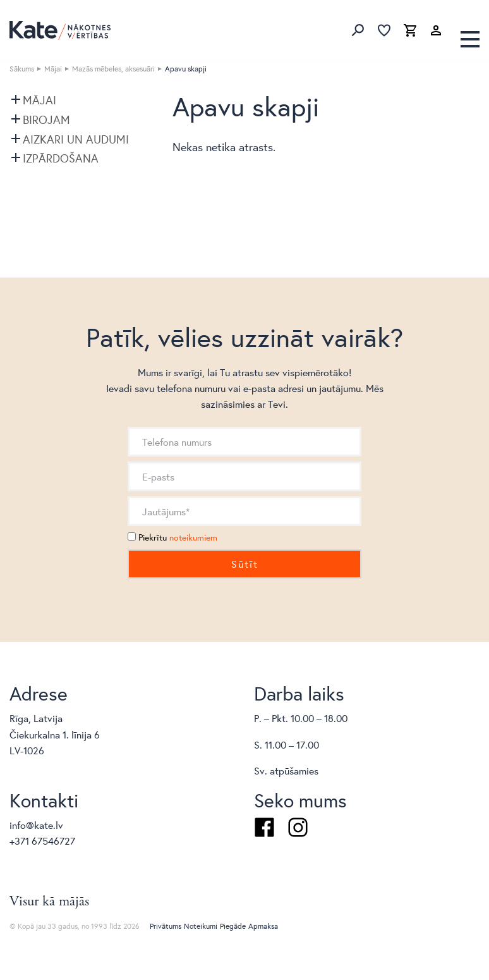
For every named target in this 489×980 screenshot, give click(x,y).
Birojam (46, 119)
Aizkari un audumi (76, 139)
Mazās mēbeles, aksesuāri (113, 69)
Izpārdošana (61, 158)
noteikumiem (193, 537)
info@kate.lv (36, 825)
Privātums (166, 926)
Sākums (22, 69)
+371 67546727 (42, 841)
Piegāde (233, 926)
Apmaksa (263, 926)
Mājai (53, 69)
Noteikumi (201, 926)
